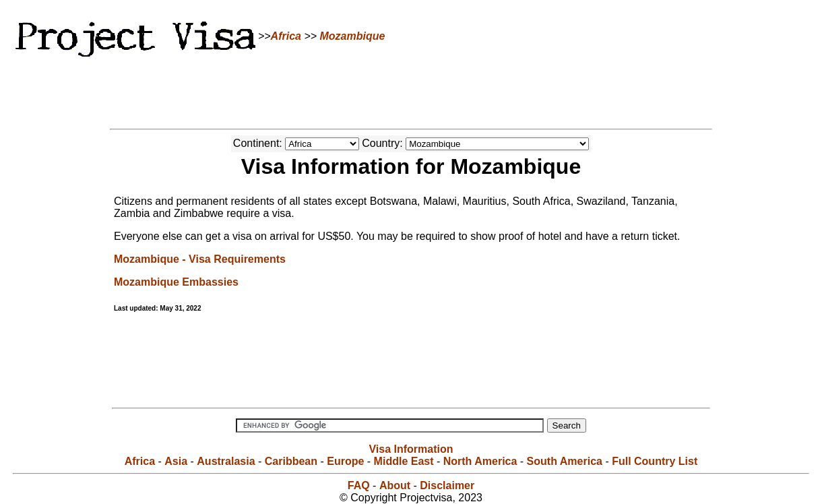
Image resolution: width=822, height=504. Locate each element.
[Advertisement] (411, 91)
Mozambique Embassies (176, 282)
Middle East (404, 461)
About (395, 485)
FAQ (359, 485)
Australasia (226, 461)
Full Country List (655, 461)
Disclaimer (447, 485)
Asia (176, 461)
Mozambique (353, 36)
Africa (286, 36)
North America (480, 461)
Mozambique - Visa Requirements (200, 259)
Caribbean (291, 461)
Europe (345, 461)
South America (565, 461)
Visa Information (411, 449)
